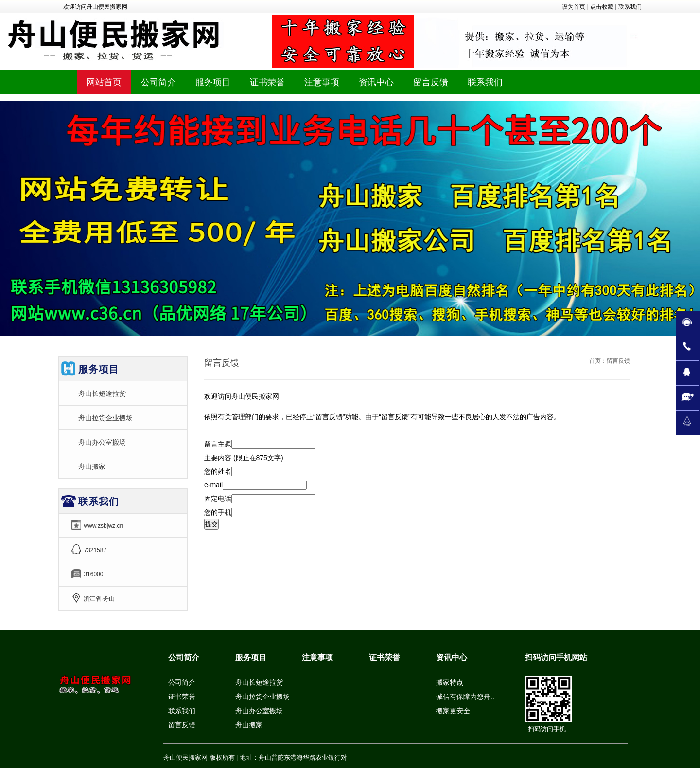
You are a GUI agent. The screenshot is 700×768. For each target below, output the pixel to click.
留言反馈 (182, 725)
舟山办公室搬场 (102, 442)
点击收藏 (602, 7)
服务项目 (251, 657)
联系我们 (630, 7)
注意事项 (317, 657)
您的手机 (218, 512)
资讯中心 (452, 657)
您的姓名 (218, 471)
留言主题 (218, 444)
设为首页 (574, 7)
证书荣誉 (182, 697)
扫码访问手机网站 (556, 657)
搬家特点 (450, 682)
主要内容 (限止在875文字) (244, 458)
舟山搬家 (92, 466)
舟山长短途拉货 (102, 393)
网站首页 (104, 82)
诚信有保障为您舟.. (465, 697)
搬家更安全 (453, 711)
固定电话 (218, 499)
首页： (598, 361)
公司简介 (184, 657)
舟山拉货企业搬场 (105, 418)
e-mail (213, 485)
